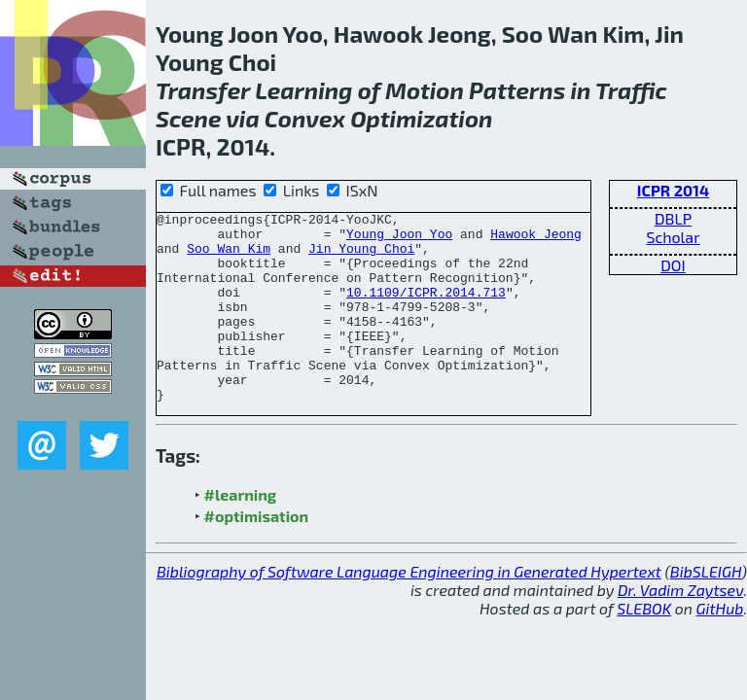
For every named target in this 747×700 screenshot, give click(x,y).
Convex (305, 118)
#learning (241, 532)
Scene (188, 118)
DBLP (673, 218)
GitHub (720, 646)
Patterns (517, 90)
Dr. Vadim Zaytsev (680, 628)
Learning (303, 90)
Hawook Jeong (536, 239)
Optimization (421, 118)
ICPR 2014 (673, 190)
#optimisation (257, 554)
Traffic (631, 90)
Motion (425, 90)
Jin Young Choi (361, 257)
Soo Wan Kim (229, 257)
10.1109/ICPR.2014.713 (426, 309)
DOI (673, 265)
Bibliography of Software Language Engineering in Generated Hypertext (409, 609)
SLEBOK (644, 646)
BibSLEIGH (706, 609)
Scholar (673, 237)
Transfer (203, 90)
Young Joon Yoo (399, 239)
